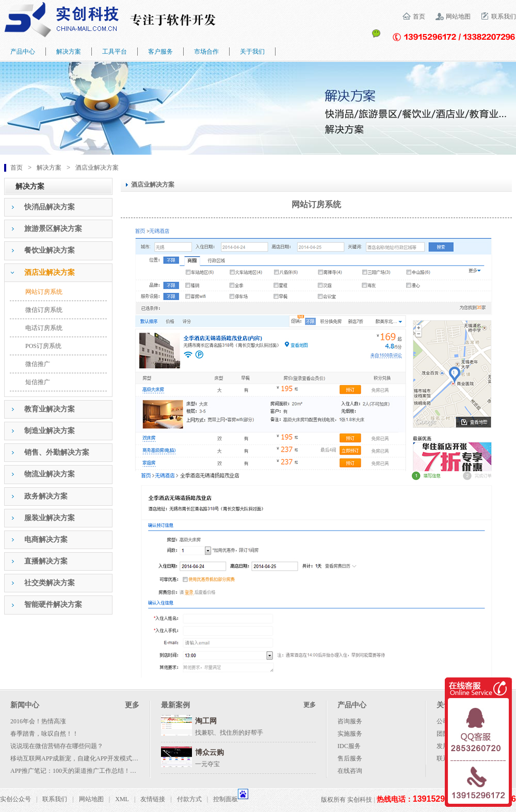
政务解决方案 (46, 496)
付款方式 (189, 799)
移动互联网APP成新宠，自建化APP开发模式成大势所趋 (87, 758)
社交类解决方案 (50, 583)
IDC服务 (349, 746)
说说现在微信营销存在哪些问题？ (57, 746)
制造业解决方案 (50, 431)
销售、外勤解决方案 (57, 452)
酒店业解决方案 (97, 168)
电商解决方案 (46, 540)
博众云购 (209, 752)
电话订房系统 (44, 328)
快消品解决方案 (50, 207)
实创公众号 (15, 799)
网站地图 (458, 16)
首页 (419, 16)
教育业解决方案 (50, 409)
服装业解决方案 (50, 518)
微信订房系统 (44, 310)
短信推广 (38, 382)
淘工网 (206, 721)
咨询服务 (350, 721)
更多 (132, 705)
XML (122, 799)
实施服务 (350, 734)
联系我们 (504, 16)
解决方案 (49, 168)
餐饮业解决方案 (50, 250)
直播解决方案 (46, 561)
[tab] (58, 207)
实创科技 (360, 800)
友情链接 (153, 799)
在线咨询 (350, 771)
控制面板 (225, 799)
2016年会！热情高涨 (38, 721)
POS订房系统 (43, 346)
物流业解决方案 (50, 474)
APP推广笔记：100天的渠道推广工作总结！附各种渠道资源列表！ (101, 771)
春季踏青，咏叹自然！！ (44, 734)
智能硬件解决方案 (53, 604)
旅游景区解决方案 (53, 229)
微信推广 (38, 364)
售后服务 (350, 758)
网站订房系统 (44, 292)
